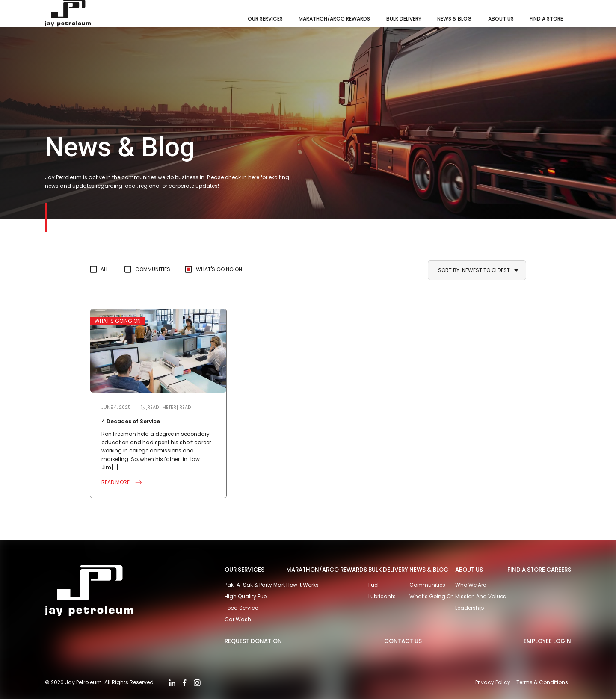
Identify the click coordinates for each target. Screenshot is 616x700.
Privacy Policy (492, 683)
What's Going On (223, 269)
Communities (155, 269)
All (105, 269)
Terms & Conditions (542, 683)
